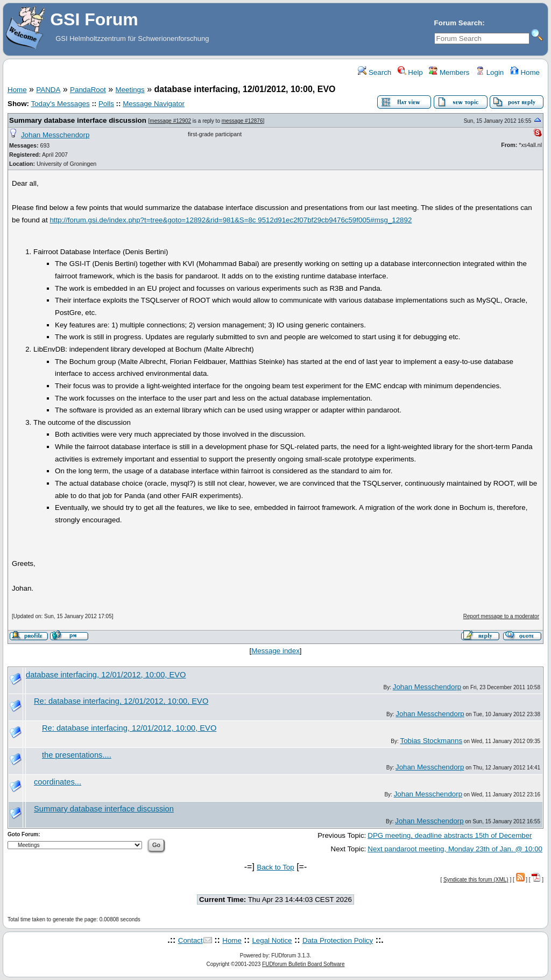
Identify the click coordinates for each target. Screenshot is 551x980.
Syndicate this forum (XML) (476, 880)
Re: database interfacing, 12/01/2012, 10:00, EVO (121, 701)
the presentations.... (77, 755)
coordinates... (58, 782)
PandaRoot (88, 90)
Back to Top (275, 867)
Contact (190, 940)
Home (525, 72)
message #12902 (170, 121)
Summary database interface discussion (78, 120)
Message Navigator (154, 104)
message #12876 (242, 121)
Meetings (130, 90)
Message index (275, 651)
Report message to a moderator (501, 616)
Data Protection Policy (338, 940)
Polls (106, 104)
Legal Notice (272, 940)
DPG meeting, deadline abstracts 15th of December (450, 835)
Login (490, 72)
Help (410, 72)
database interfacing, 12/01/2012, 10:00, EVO (106, 675)
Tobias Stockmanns (432, 741)
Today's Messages (60, 104)
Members (449, 72)
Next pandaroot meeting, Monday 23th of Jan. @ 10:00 (455, 849)
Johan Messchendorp (55, 135)
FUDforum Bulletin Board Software (303, 964)
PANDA (48, 90)
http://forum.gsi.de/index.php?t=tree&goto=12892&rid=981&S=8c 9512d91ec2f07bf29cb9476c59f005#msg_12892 (231, 220)
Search (375, 72)
